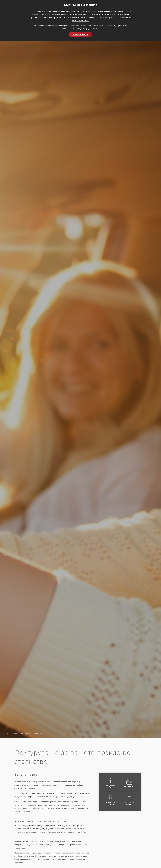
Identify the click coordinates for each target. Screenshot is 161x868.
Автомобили (25, 733)
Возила (16, 733)
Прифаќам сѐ (80, 35)
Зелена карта (37, 733)
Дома (9, 733)
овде (96, 29)
